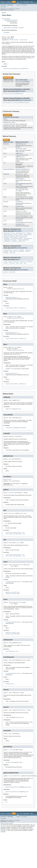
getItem (18, 178)
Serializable (15, 28)
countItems (19, 166)
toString (12, 261)
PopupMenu (7, 32)
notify (6, 271)
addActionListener (9, 240)
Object (17, 267)
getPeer (6, 259)
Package (9, 2)
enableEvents (28, 241)
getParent (28, 258)
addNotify (19, 156)
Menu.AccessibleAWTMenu (23, 83)
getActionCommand (9, 243)
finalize (16, 270)
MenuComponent (25, 102)
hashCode (29, 270)
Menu (5, 121)
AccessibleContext (9, 173)
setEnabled (7, 249)
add (17, 147)
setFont (28, 259)
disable (29, 240)
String (9, 125)
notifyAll (12, 271)
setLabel (14, 249)
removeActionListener (10, 247)
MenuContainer (7, 28)
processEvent (28, 246)
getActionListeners (21, 243)
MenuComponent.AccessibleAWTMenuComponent (17, 104)
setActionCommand (23, 247)
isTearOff (19, 207)
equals (10, 270)
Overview (3, 2)
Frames (18, 5)
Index (31, 2)
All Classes (3, 7)
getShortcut (23, 244)
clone (5, 270)
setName (6, 261)
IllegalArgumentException (13, 598)
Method (18, 9)
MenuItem (10, 39)
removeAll (19, 227)
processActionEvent (17, 246)
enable (16, 241)
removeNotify (20, 230)
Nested (7, 9)
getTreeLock (13, 259)
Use (18, 2)
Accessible (21, 28)
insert (18, 188)
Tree (21, 2)
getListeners (14, 244)
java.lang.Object (6, 19)
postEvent (21, 259)
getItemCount (20, 183)
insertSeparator (21, 202)
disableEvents (8, 241)
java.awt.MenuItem (12, 22)
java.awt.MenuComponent (11, 20)
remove (18, 217)
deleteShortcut (21, 240)
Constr (14, 9)
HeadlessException (18, 298)
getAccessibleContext (22, 173)
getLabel (6, 244)
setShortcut (22, 249)
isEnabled (7, 246)
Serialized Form (25, 70)
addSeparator (20, 160)
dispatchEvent (8, 258)
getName (22, 258)
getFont (16, 258)
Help (18, 4)
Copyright (3, 851)
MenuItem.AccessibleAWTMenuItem (13, 95)
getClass (23, 270)
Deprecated (26, 2)
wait (17, 271)
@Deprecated (8, 493)
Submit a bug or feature (7, 844)
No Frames (24, 5)
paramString (19, 212)
